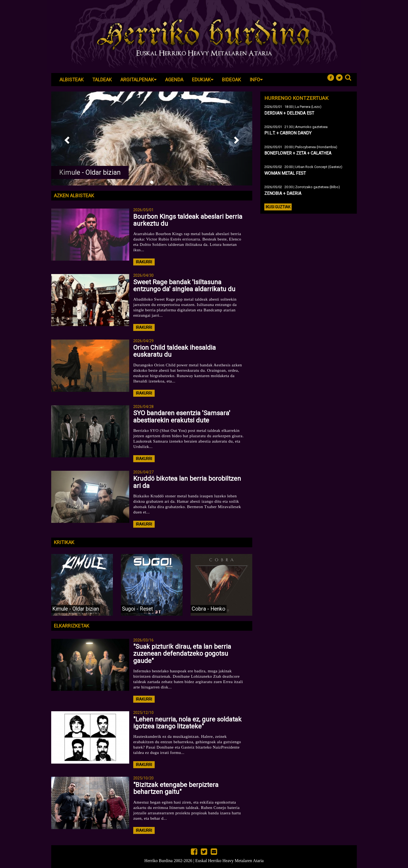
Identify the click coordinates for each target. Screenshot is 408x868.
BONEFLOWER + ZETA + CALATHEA (298, 153)
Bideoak (231, 80)
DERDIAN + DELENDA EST (289, 113)
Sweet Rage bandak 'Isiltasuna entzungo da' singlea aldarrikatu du (184, 286)
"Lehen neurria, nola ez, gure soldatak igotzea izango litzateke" (187, 723)
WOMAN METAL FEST (285, 173)
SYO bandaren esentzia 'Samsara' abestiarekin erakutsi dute (182, 417)
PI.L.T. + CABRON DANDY (288, 133)
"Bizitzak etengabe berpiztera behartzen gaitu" (176, 788)
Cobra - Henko (209, 609)
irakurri (144, 262)
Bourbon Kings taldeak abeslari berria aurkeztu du (188, 220)
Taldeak (102, 80)
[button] (66, 138)
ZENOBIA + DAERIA (283, 193)
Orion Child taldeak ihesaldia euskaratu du (175, 351)
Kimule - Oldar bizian (90, 172)
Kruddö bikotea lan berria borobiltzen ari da (187, 482)
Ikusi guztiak (278, 207)
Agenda (174, 80)
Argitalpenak (138, 80)
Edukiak (203, 80)
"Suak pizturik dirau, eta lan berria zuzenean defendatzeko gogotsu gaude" (182, 654)
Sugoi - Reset (137, 609)
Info (256, 80)
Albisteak (72, 80)
